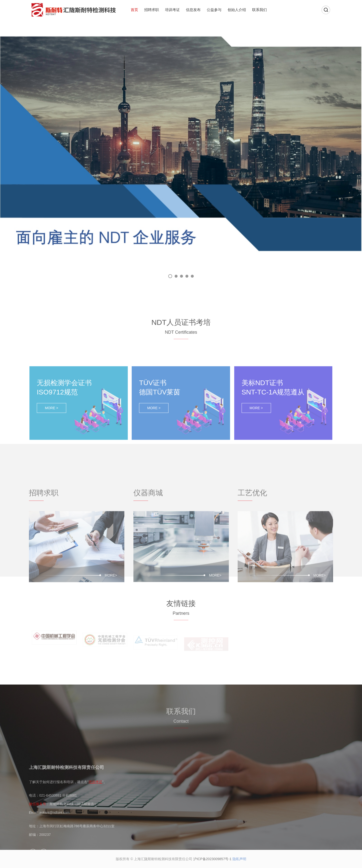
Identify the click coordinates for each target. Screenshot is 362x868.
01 (170, 276)
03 (181, 276)
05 (192, 276)
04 (187, 276)
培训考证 (172, 10)
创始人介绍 (237, 10)
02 (176, 276)
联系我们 (259, 10)
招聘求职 (152, 10)
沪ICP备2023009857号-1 (212, 859)
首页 (134, 10)
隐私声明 (239, 859)
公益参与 (214, 10)
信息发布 (193, 10)
